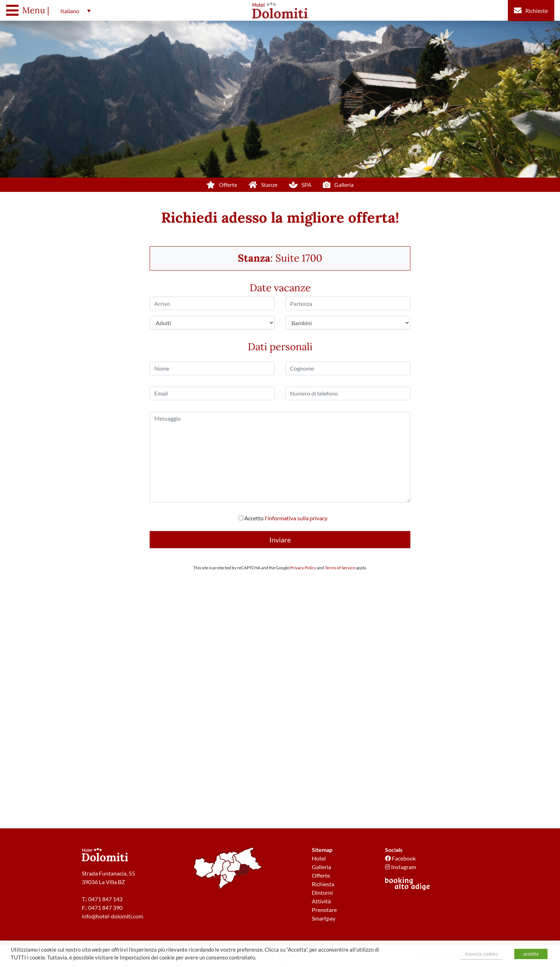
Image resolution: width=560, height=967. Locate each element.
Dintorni (322, 892)
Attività (321, 901)
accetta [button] (531, 954)
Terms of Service (340, 568)
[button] (74, 11)
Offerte (321, 875)
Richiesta (323, 884)
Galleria (321, 867)
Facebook (400, 858)
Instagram (401, 867)
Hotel (319, 858)
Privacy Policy (303, 568)
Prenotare (324, 910)
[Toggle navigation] (29, 10)
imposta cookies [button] (481, 954)
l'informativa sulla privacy (296, 518)
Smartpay (324, 918)
